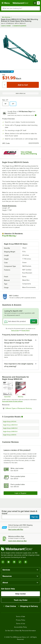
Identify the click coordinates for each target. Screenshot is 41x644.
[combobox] (20, 8)
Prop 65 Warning (9, 236)
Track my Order (21, 600)
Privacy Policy (26, 330)
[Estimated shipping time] (36, 115)
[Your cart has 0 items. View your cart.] (37, 3)
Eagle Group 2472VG (10, 422)
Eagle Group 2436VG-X (10, 432)
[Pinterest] (26, 562)
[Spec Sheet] (7, 389)
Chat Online (10, 606)
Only (4, 75)
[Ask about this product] (20, 321)
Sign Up (35, 517)
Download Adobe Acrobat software (12, 401)
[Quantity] (5, 85)
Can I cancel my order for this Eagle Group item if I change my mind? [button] (18, 341)
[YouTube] (9, 562)
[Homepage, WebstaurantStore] (21, 3)
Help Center (20, 594)
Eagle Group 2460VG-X (10, 425)
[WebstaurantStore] (20, 549)
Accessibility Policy (21, 627)
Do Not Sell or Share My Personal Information (21, 631)
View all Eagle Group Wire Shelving (29, 153)
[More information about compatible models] (22, 417)
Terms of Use (15, 330)
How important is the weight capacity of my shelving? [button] (19, 365)
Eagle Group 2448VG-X (10, 428)
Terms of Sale (20, 617)
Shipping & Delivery (28, 606)
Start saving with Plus (16, 529)
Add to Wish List (21, 93)
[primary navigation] (6, 3)
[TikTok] (20, 562)
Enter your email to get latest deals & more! (20, 512)
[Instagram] (3, 562)
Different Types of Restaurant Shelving (22, 408)
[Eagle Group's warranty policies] (20, 389)
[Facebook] (14, 562)
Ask (34, 321)
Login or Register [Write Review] (20, 493)
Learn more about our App (17, 541)
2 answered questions (19, 26)
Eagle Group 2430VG (10, 435)
